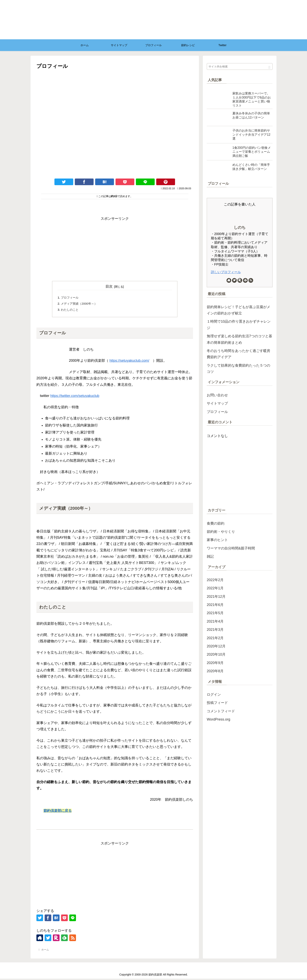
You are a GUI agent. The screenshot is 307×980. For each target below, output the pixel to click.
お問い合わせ (217, 395)
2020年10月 (216, 654)
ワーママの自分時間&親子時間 (231, 548)
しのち (240, 227)
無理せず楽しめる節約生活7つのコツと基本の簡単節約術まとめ (239, 339)
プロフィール (70, 298)
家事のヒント (217, 540)
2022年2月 (215, 580)
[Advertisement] (115, 249)
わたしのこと (70, 311)
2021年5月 (215, 613)
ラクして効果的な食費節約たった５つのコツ (238, 369)
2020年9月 (215, 663)
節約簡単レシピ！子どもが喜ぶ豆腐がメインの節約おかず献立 (238, 310)
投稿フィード (217, 703)
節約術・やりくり (221, 532)
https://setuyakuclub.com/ (129, 362)
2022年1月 (215, 588)
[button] (269, 68)
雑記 (210, 556)
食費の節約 (216, 523)
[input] (240, 66)
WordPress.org (219, 719)
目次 (109, 286)
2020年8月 (215, 671)
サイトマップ (217, 403)
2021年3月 (215, 630)
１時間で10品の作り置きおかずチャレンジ (239, 325)
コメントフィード (221, 711)
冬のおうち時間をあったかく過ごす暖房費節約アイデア (238, 354)
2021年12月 (216, 597)
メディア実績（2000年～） (80, 304)
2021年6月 (215, 605)
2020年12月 (216, 646)
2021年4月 (215, 621)
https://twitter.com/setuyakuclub (75, 397)
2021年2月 (215, 638)
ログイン (214, 695)
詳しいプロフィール (226, 272)
